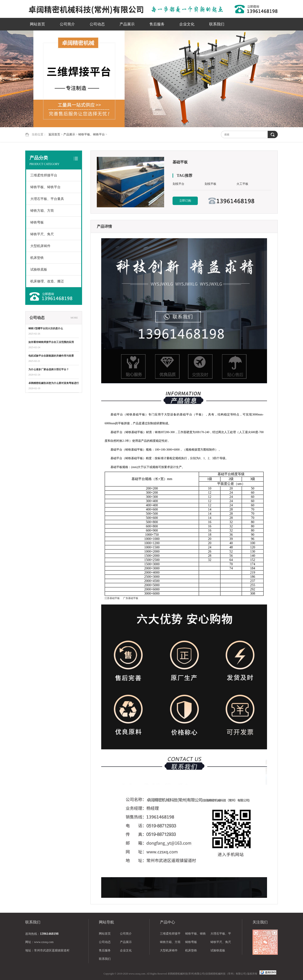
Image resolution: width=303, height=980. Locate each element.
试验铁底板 (39, 269)
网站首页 (37, 24)
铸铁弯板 (37, 222)
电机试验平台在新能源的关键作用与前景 (51, 356)
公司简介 (67, 24)
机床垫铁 (37, 258)
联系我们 (217, 24)
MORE (74, 318)
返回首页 (54, 134)
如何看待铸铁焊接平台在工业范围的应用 (51, 342)
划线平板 (210, 184)
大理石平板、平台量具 (47, 199)
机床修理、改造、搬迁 (47, 281)
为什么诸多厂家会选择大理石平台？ (49, 369)
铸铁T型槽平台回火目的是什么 (46, 328)
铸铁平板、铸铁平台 (92, 134)
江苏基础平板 (112, 598)
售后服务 (157, 24)
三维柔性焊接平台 (44, 175)
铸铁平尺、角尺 (42, 234)
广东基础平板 (131, 598)
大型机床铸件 (40, 246)
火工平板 (242, 184)
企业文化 (187, 24)
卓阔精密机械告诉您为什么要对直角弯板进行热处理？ (54, 383)
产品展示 (127, 24)
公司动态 (97, 24)
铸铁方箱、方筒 (42, 211)
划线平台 (178, 184)
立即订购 (185, 201)
